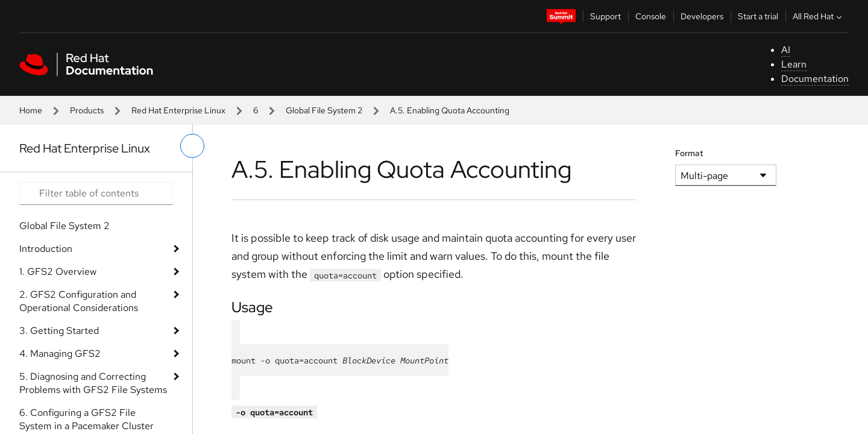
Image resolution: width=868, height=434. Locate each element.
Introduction (46, 249)
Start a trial (758, 16)
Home (31, 110)
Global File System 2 (324, 110)
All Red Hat (819, 16)
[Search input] (96, 193)
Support (605, 16)
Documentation (815, 79)
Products (87, 110)
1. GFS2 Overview (58, 272)
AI (786, 50)
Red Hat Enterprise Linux (178, 110)
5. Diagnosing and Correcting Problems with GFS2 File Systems (93, 383)
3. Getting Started (59, 331)
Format (689, 153)
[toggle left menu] (192, 146)
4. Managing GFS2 (60, 354)
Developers (702, 16)
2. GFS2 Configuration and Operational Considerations (79, 301)
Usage (252, 307)
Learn (794, 64)
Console (651, 16)
